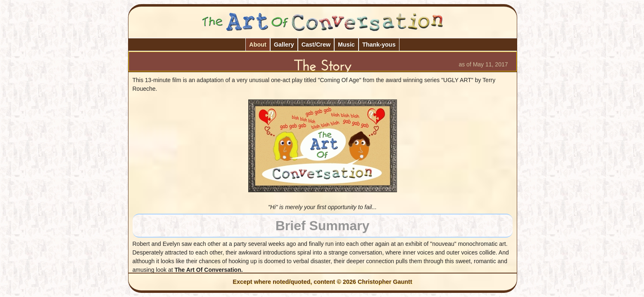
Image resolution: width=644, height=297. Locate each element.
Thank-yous (379, 45)
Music (346, 45)
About (258, 45)
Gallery (284, 45)
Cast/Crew (316, 45)
